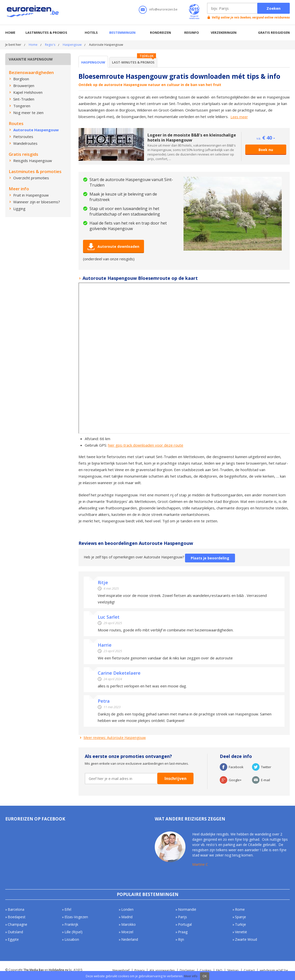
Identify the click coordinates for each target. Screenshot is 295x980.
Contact (249, 970)
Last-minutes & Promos (133, 62)
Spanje (240, 917)
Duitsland (15, 932)
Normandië (187, 909)
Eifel (68, 909)
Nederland (130, 939)
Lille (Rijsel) (73, 932)
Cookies (205, 970)
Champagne (17, 924)
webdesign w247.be (274, 970)
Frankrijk (71, 924)
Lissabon (72, 939)
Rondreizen (160, 33)
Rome (240, 909)
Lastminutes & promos (46, 33)
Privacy (139, 970)
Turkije (240, 924)
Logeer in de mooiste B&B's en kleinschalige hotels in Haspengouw (192, 138)
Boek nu (266, 150)
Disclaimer (187, 970)
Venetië (241, 932)
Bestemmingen (122, 33)
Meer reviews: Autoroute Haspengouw (115, 738)
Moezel (127, 932)
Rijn (181, 939)
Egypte (13, 939)
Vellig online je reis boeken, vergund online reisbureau (251, 17)
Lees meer (239, 117)
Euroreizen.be (33, 12)
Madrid (127, 917)
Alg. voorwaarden (162, 970)
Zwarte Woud (246, 939)
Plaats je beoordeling (210, 558)
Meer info (191, 976)
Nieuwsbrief (121, 970)
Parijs (182, 917)
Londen (127, 909)
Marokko (128, 924)
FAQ (219, 970)
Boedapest (17, 917)
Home (10, 33)
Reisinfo (192, 33)
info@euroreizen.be (163, 9)
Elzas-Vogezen (76, 917)
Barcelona (16, 909)
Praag (183, 932)
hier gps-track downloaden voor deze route (146, 445)
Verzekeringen (224, 33)
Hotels (91, 33)
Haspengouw (72, 45)
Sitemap (233, 970)
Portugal (185, 924)
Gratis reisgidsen (274, 33)
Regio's (50, 45)
